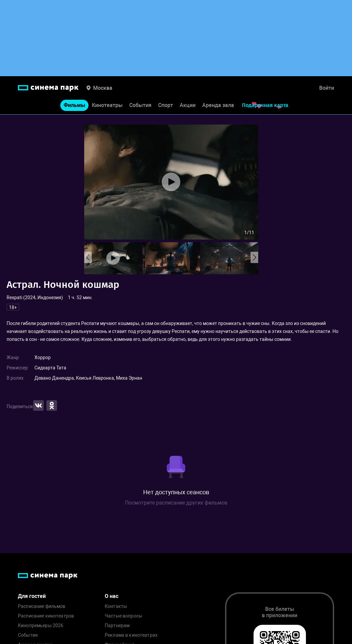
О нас (112, 596)
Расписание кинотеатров (46, 616)
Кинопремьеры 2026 (41, 626)
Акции (188, 106)
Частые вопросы (123, 616)
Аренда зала (218, 106)
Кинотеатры (107, 106)
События (140, 106)
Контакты (116, 606)
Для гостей (32, 596)
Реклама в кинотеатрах (131, 635)
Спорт (166, 106)
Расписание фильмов (42, 606)
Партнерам (117, 626)
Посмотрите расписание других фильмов (176, 503)
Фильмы (74, 106)
